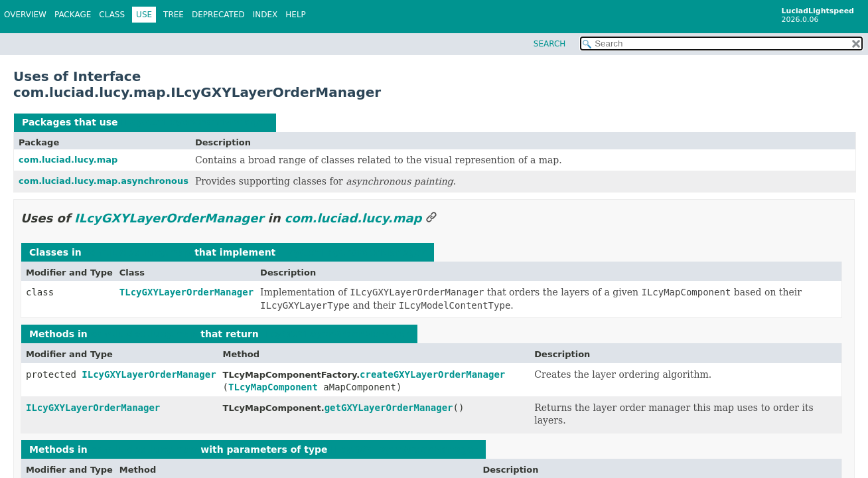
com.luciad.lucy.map (68, 160)
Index (265, 15)
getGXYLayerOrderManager (389, 408)
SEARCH (550, 44)
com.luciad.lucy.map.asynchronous (104, 181)
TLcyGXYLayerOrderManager (186, 292)
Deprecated (218, 15)
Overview (25, 15)
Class (112, 15)
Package (73, 15)
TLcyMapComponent (273, 387)
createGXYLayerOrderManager (432, 374)
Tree (174, 15)
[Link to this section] (431, 218)
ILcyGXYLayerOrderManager (194, 122)
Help (296, 15)
